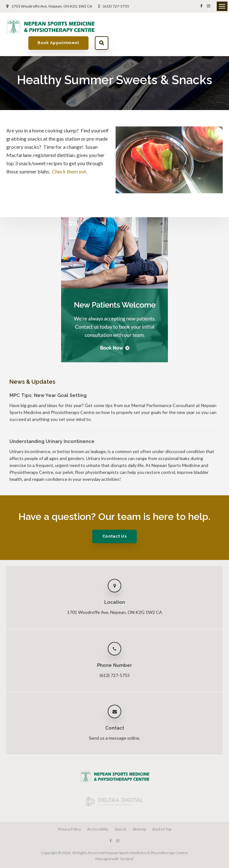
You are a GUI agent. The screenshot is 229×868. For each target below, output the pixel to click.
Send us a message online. (114, 722)
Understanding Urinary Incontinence (52, 425)
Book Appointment (173, 26)
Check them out (69, 155)
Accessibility (98, 813)
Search (216, 26)
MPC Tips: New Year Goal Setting (48, 379)
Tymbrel (127, 843)
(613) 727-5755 (116, 6)
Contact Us (114, 520)
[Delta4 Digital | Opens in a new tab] (115, 789)
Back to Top (162, 813)
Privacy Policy (69, 813)
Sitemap (139, 813)
